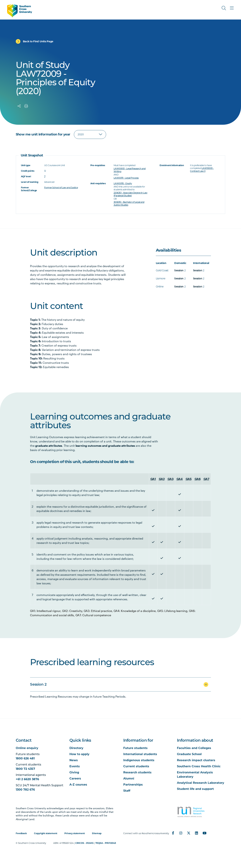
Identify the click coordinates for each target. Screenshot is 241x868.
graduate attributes (49, 446)
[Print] (26, 106)
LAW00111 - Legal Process (126, 178)
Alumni (129, 778)
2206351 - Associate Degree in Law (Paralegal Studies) (131, 194)
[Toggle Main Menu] (232, 8)
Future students (135, 748)
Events (75, 766)
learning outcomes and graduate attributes (105, 446)
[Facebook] (173, 833)
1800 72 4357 (25, 769)
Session (179, 270)
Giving (74, 772)
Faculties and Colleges (194, 748)
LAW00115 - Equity (123, 183)
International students (140, 754)
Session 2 (38, 684)
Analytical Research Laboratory (201, 783)
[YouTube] (205, 833)
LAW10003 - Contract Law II (202, 170)
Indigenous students (139, 760)
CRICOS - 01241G (84, 843)
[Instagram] (181, 833)
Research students (137, 772)
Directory (76, 748)
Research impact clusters (196, 760)
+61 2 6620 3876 (27, 779)
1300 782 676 (25, 790)
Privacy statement (75, 833)
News (74, 760)
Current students (136, 766)
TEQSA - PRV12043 (106, 843)
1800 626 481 (25, 758)
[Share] (19, 106)
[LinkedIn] (197, 833)
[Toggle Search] (224, 8)
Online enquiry (27, 748)
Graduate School (189, 754)
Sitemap (97, 833)
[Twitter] (189, 833)
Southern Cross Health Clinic (199, 766)
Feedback (21, 833)
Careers (75, 778)
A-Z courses (78, 785)
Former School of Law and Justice (61, 188)
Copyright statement (46, 833)
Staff (127, 791)
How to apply (79, 754)
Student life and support (195, 789)
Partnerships (133, 785)
